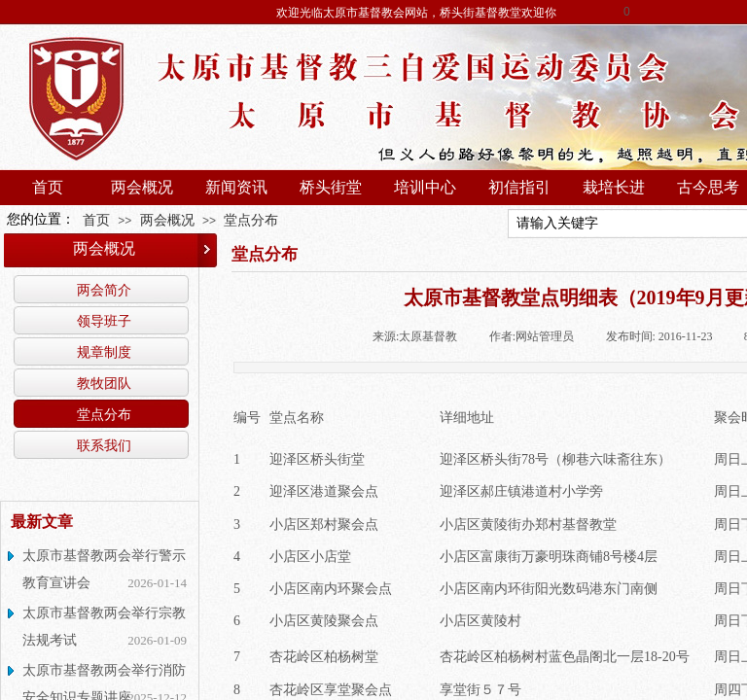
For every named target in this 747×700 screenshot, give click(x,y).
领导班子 (104, 321)
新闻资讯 (236, 187)
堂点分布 (251, 220)
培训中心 (425, 187)
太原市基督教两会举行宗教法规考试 (104, 627)
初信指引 (519, 187)
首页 (48, 187)
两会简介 (104, 290)
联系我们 (104, 445)
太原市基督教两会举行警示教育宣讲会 (104, 569)
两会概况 (142, 187)
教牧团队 (104, 383)
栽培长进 (614, 187)
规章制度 (104, 352)
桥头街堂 (331, 187)
